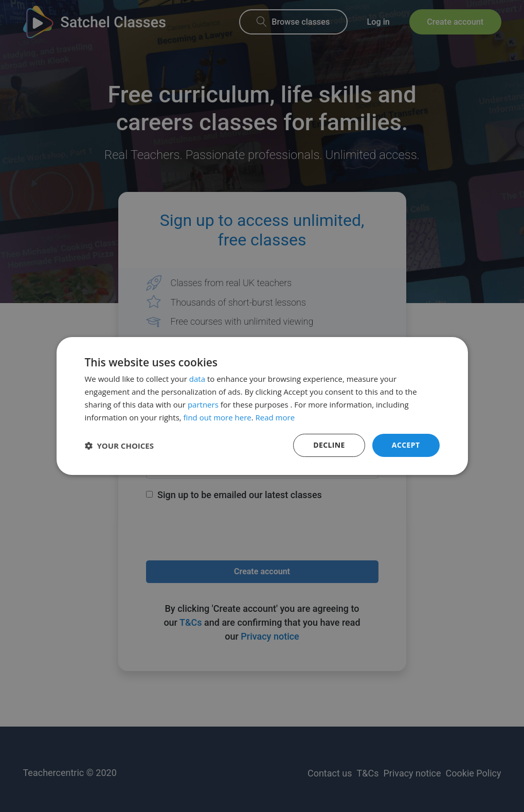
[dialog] (262, 406)
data (197, 379)
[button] (120, 446)
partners (203, 404)
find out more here (218, 417)
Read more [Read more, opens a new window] (275, 417)
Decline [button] (329, 445)
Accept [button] (406, 445)
